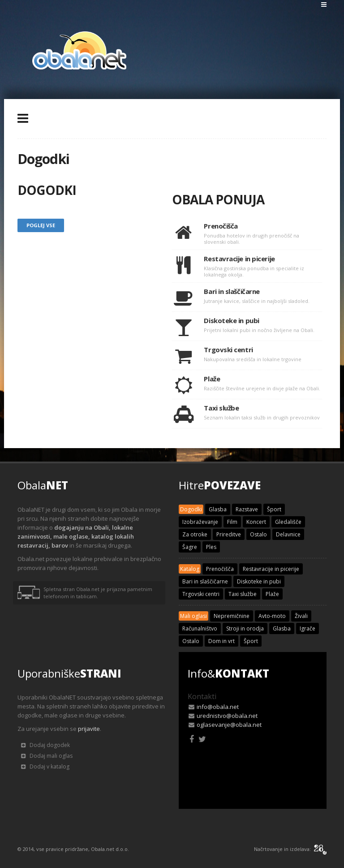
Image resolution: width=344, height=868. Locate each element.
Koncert (256, 522)
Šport (274, 509)
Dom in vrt (221, 641)
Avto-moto (272, 616)
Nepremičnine (232, 616)
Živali (301, 616)
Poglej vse (41, 225)
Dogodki (191, 509)
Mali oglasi (193, 616)
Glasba (218, 509)
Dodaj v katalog (45, 767)
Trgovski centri (201, 594)
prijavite (89, 729)
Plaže (272, 594)
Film (232, 522)
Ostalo (258, 534)
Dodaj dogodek (45, 745)
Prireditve (229, 534)
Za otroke (195, 534)
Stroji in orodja (245, 628)
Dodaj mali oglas (47, 756)
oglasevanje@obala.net (229, 725)
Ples (211, 547)
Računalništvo (200, 628)
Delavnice (288, 534)
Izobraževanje (200, 522)
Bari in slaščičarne (205, 581)
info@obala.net (218, 707)
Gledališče (288, 522)
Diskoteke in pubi (259, 581)
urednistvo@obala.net (227, 716)
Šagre (190, 547)
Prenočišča (220, 569)
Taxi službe (243, 594)
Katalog (190, 569)
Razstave (247, 509)
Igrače (307, 628)
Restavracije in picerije (271, 569)
